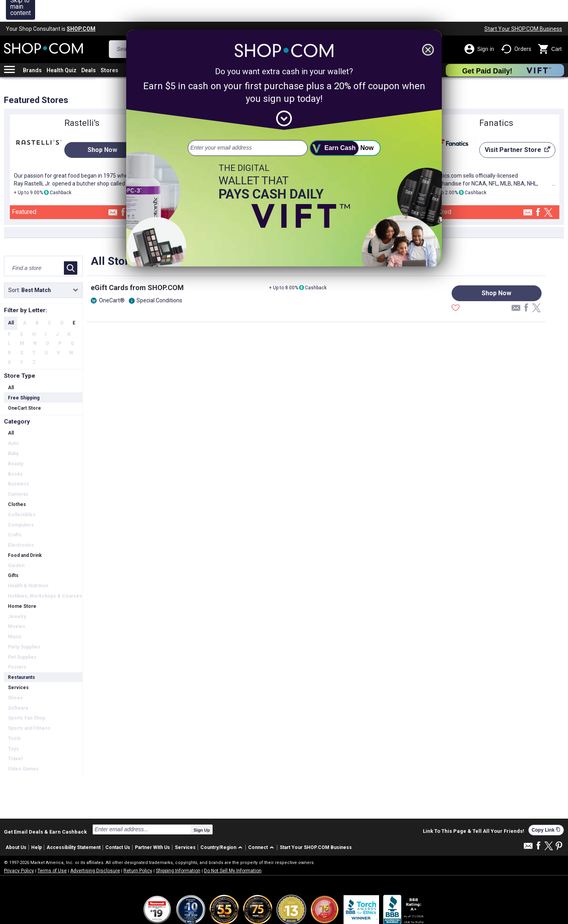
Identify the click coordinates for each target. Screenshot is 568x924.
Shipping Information (178, 849)
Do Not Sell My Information (233, 849)
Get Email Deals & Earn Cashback (45, 810)
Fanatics (496, 101)
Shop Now (102, 128)
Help (36, 826)
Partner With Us (152, 826)
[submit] (345, 126)
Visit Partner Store (515, 130)
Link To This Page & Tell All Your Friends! (474, 810)
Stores (109, 49)
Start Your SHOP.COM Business (523, 7)
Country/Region (218, 826)
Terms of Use (52, 849)
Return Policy (138, 849)
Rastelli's (82, 101)
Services (185, 826)
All (11, 301)
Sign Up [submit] (202, 808)
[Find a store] (35, 246)
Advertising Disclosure (95, 849)
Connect (258, 826)
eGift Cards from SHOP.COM (137, 266)
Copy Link (546, 808)
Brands (32, 49)
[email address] (248, 126)
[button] (223, 826)
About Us (16, 826)
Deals (89, 49)
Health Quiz (62, 49)
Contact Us (118, 826)
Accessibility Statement (74, 826)
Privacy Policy (19, 849)
